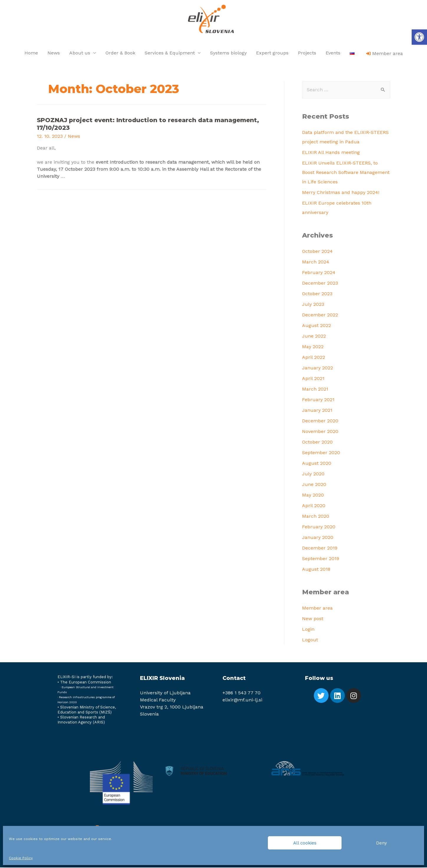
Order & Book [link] (120, 53)
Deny (381, 843)
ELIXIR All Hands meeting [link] (331, 153)
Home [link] (31, 53)
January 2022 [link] (318, 368)
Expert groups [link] (272, 53)
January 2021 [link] (317, 411)
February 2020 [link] (319, 527)
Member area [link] (317, 608)
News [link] (54, 53)
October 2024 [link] (317, 252)
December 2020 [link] (320, 421)
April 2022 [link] (314, 358)
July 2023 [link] (313, 305)
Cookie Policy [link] (21, 858)
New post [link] (313, 619)
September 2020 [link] (321, 453)
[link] (419, 37)
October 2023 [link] (317, 294)
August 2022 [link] (316, 326)
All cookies (305, 843)
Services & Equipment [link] (170, 53)
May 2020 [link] (313, 496)
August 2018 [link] (316, 570)
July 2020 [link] (313, 474)
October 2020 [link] (317, 443)
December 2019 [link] (320, 548)
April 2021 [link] (313, 379)
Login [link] (308, 629)
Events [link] (333, 53)
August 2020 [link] (317, 464)
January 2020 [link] (318, 538)
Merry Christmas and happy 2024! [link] (341, 193)
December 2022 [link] (320, 315)
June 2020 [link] (314, 485)
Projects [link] (307, 53)
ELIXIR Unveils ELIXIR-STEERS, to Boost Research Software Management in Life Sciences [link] (346, 173)
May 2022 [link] (313, 347)
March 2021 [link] (315, 390)
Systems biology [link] (228, 53)
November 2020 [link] (320, 432)
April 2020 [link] (314, 506)
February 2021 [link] (318, 400)
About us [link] (80, 53)
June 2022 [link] (314, 337)
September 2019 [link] (321, 559)
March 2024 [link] (316, 262)
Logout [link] (310, 640)
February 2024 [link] (319, 273)
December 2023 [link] (320, 284)
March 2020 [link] (316, 517)
